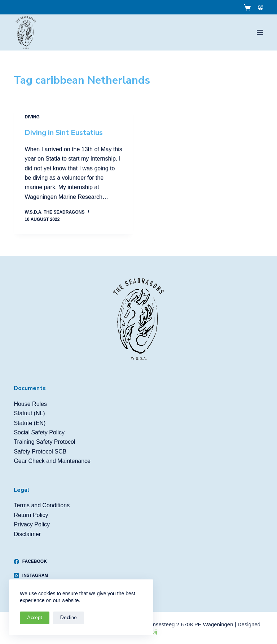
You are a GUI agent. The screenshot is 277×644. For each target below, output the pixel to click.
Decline (69, 618)
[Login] (261, 7)
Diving (32, 117)
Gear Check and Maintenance (52, 461)
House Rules (30, 404)
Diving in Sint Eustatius (64, 133)
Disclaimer (27, 534)
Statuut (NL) (29, 413)
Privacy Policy (32, 524)
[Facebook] (31, 561)
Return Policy (31, 515)
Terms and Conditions (42, 505)
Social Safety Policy (39, 432)
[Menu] (260, 32)
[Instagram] (31, 575)
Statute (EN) (30, 423)
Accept (35, 618)
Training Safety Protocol (44, 442)
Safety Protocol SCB (40, 452)
